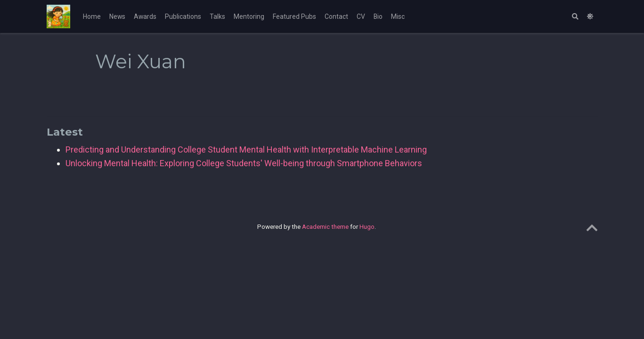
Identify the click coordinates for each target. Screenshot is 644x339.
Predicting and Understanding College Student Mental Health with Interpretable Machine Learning (246, 149)
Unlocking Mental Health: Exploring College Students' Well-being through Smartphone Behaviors (244, 163)
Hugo (367, 226)
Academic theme (325, 226)
